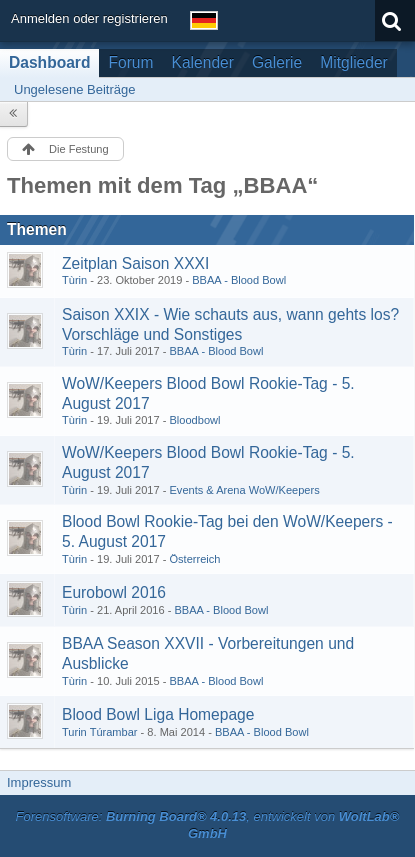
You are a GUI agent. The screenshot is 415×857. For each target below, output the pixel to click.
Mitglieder (354, 62)
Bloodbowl (194, 420)
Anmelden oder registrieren (89, 18)
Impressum (39, 782)
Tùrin (74, 280)
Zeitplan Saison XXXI (135, 263)
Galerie (277, 62)
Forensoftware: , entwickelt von (208, 825)
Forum (130, 62)
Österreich (194, 559)
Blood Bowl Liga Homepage (158, 714)
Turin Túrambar (100, 732)
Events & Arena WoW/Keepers (244, 490)
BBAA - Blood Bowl (239, 280)
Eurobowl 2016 (114, 592)
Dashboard (49, 62)
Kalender (203, 62)
